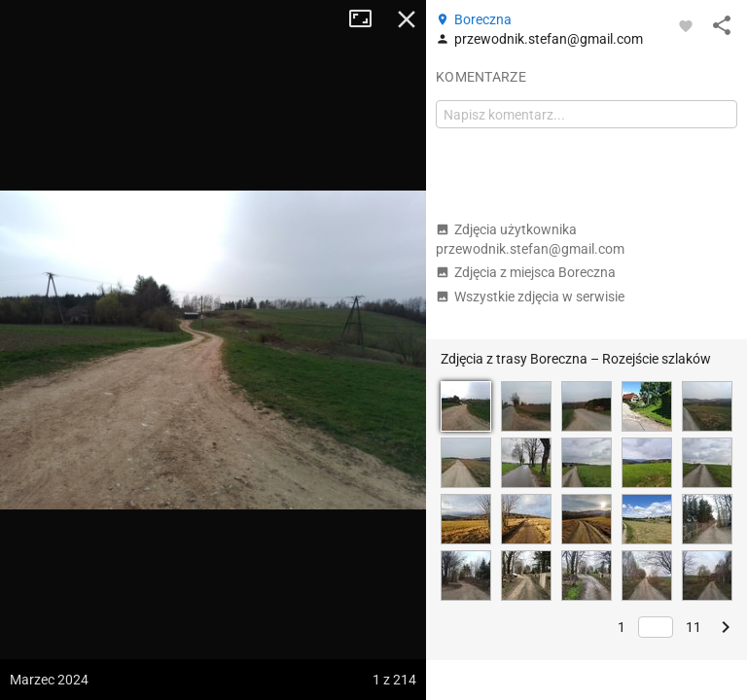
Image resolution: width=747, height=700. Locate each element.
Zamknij (407, 19)
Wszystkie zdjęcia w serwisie (530, 297)
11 (694, 627)
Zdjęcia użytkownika (530, 239)
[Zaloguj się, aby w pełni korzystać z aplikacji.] (686, 25)
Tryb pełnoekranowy (368, 19)
